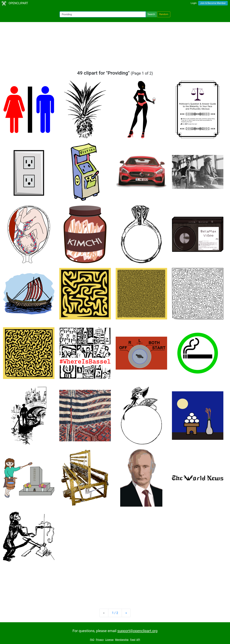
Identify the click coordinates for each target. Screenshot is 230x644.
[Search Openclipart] (103, 14)
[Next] (126, 613)
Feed (133, 640)
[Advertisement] (115, 47)
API (138, 640)
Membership (122, 640)
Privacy (100, 640)
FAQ (92, 640)
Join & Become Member (213, 3)
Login (194, 3)
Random (164, 14)
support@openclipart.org (137, 631)
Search (151, 14)
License (109, 640)
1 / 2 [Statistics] (115, 613)
